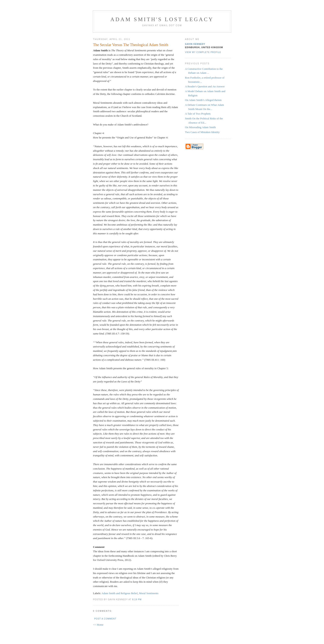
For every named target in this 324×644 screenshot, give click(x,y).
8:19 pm (137, 599)
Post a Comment (105, 619)
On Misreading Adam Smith (200, 127)
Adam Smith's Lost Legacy (162, 19)
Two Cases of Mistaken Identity (202, 132)
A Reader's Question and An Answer (205, 86)
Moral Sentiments (149, 593)
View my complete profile (203, 52)
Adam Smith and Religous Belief (120, 593)
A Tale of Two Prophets (198, 114)
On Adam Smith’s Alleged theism (203, 100)
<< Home (98, 625)
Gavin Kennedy (195, 44)
